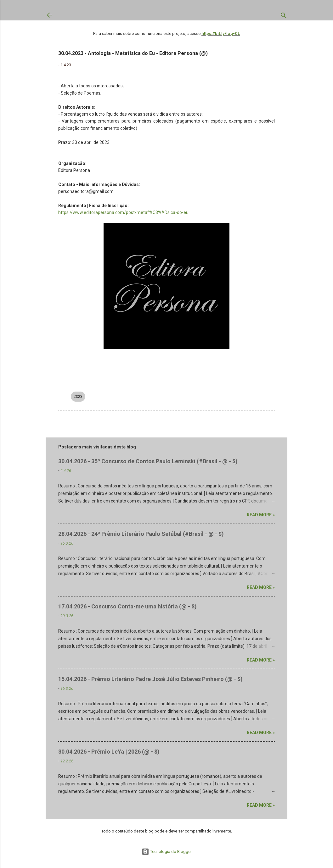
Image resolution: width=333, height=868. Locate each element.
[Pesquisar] (284, 17)
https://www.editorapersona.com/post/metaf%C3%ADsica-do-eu (123, 212)
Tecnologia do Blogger (167, 852)
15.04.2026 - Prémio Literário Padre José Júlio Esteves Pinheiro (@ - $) (150, 679)
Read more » (261, 515)
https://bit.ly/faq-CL (221, 33)
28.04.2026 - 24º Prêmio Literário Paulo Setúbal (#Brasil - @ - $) (141, 534)
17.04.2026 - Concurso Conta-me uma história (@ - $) (127, 606)
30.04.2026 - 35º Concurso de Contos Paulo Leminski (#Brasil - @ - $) (148, 461)
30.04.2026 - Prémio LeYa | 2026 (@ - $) (109, 752)
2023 (78, 396)
